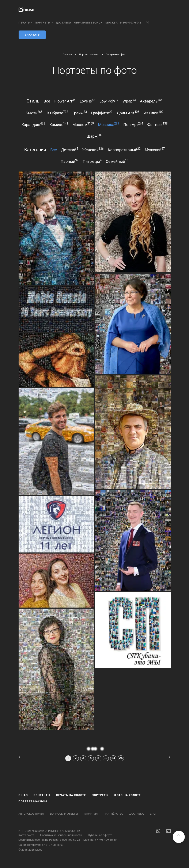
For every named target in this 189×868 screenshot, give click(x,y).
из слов (154, 113)
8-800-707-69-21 (131, 23)
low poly (109, 101)
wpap (129, 101)
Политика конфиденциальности (61, 835)
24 (113, 758)
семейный (117, 161)
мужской (155, 150)
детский (69, 150)
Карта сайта (26, 835)
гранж (80, 113)
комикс (59, 124)
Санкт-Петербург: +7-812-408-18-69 (41, 845)
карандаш (33, 124)
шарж (94, 136)
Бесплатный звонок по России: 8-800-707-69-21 (49, 840)
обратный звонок (88, 23)
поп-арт (133, 124)
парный (70, 161)
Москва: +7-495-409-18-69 (100, 840)
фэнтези (158, 124)
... (106, 758)
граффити (102, 113)
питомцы (92, 161)
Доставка (63, 23)
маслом (83, 124)
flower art (65, 101)
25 (121, 758)
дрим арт (128, 113)
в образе (57, 113)
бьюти (34, 113)
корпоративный (124, 150)
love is (87, 101)
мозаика (109, 124)
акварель (151, 101)
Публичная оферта (100, 835)
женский (93, 150)
